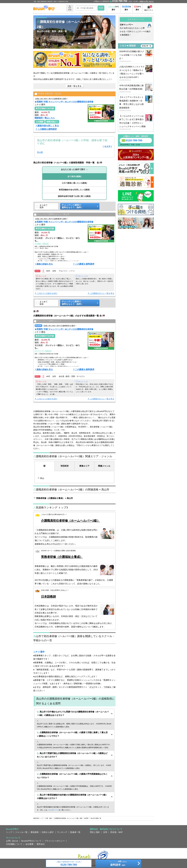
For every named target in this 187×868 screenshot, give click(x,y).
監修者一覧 (75, 832)
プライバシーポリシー (55, 841)
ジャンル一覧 (21, 832)
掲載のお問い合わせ (147, 1)
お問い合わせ (12, 841)
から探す (114, 8)
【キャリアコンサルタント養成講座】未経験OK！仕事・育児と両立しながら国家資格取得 (136, 104)
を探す (126, 8)
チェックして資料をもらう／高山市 (52, 215)
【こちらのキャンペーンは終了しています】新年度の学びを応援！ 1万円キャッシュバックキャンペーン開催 (136, 123)
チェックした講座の (79, 206)
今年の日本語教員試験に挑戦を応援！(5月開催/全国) (136, 89)
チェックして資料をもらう (48, 321)
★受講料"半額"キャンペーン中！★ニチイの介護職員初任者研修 (64, 102)
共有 (70, 8)
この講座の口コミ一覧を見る (102, 293)
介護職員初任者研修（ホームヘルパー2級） (70, 521)
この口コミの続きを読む (47, 293)
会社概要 (29, 844)
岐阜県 (108, 146)
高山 (42, 478)
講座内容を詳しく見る (48, 126)
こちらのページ (53, 810)
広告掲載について (14, 844)
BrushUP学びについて (31, 841)
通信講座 (35, 832)
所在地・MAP (117, 832)
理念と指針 (95, 832)
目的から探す (48, 832)
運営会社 (41, 844)
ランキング (62, 832)
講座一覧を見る (74, 86)
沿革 (105, 832)
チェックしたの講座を (118, 864)
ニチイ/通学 (39, 652)
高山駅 (40, 152)
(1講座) (74, 176)
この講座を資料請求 (47, 129)
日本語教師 (48, 597)
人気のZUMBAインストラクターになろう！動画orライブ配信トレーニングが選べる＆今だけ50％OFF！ (136, 73)
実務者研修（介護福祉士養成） (62, 557)
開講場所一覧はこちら (45, 118)
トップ (9, 832)
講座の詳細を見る (45, 264)
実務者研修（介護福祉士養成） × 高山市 (55, 498)
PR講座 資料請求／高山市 (48, 94)
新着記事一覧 (147, 46)
